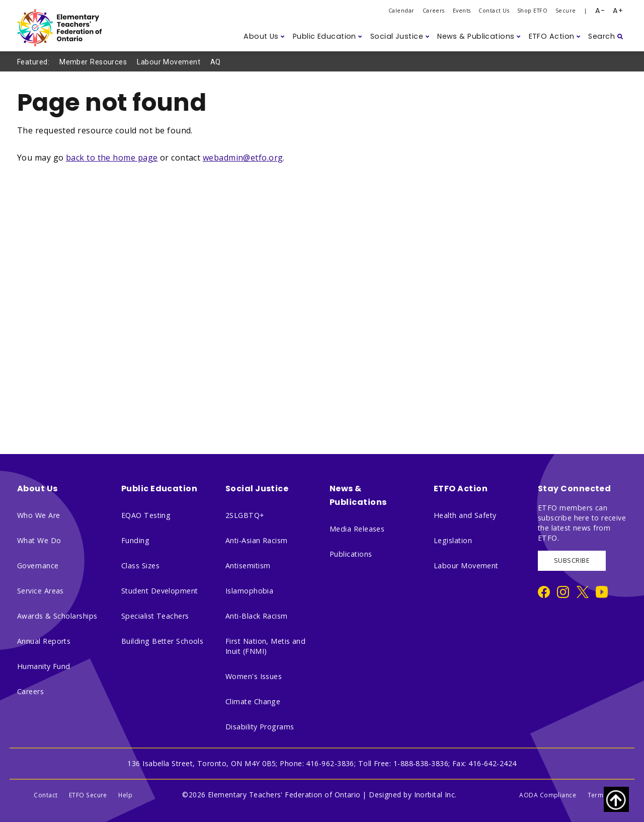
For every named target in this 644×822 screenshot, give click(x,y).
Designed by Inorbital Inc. (413, 795)
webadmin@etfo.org (243, 158)
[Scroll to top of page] (616, 799)
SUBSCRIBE (572, 561)
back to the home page (112, 158)
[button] (264, 36)
